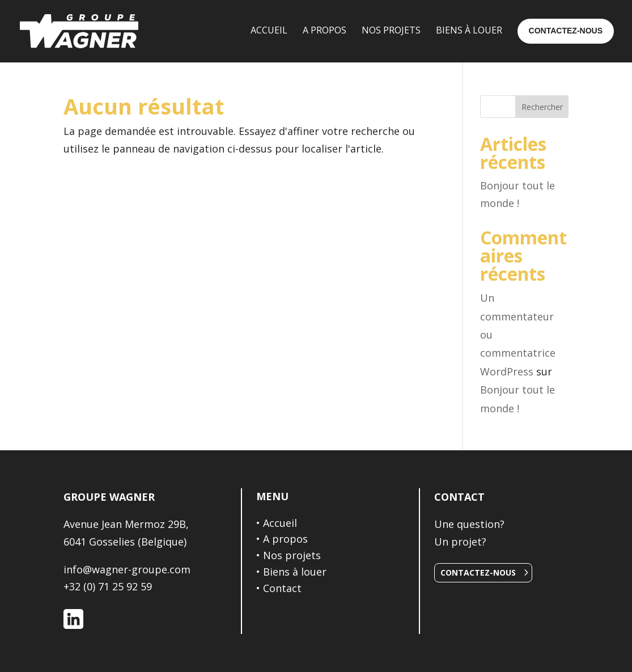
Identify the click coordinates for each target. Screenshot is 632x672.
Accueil (280, 523)
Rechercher (542, 107)
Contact (282, 588)
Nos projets (292, 555)
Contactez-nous (478, 572)
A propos (285, 539)
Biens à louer (295, 572)
